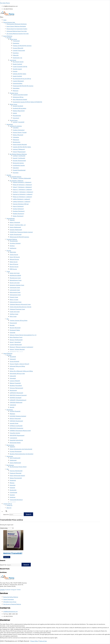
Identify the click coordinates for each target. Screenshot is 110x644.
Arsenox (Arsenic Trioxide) (20, 132)
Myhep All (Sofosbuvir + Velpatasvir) (22, 185)
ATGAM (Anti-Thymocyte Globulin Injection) (21, 232)
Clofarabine (16, 137)
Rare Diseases (10, 465)
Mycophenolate (17, 116)
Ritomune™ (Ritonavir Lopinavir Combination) (21, 347)
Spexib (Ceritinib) (17, 76)
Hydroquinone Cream (15, 295)
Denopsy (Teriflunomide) (16, 340)
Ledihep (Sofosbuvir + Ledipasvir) (22, 202)
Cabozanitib (13, 376)
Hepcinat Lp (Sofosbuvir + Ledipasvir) (23, 194)
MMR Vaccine (13, 269)
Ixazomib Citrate (14, 423)
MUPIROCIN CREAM (15, 275)
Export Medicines (8, 36)
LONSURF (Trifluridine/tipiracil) (18, 400)
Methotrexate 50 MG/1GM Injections (19, 237)
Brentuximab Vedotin (15, 443)
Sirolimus (12, 246)
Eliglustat (12, 220)
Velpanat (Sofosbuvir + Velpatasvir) (22, 182)
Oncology (9, 38)
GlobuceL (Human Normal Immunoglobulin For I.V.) (23, 335)
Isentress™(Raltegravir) (19, 149)
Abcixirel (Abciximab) (15, 328)
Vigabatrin (12, 447)
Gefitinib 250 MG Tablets (20, 74)
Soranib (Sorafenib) (18, 106)
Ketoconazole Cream (15, 292)
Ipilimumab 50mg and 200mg (17, 366)
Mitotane (12, 483)
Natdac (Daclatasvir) (18, 216)
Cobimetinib (13, 405)
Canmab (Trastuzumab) (19, 50)
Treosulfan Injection (15, 433)
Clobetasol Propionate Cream (17, 309)
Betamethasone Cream (16, 280)
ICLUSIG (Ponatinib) (15, 411)
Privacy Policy (34, 641)
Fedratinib (12, 488)
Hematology (10, 124)
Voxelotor (12, 495)
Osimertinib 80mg (18, 83)
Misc (8, 319)
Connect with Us (8, 504)
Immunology (10, 456)
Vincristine (16, 173)
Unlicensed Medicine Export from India (17, 31)
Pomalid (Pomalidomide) (19, 170)
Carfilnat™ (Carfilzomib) (19, 156)
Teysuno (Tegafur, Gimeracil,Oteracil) (19, 364)
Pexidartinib (13, 480)
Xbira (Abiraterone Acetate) (20, 99)
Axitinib (15, 113)
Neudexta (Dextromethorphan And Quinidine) (22, 454)
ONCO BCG (13, 252)
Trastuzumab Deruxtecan (16, 500)
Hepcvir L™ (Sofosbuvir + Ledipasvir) (22, 189)
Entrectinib (13, 485)
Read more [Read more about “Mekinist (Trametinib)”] (7, 557)
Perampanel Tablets (15, 330)
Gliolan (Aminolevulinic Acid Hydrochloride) (21, 449)
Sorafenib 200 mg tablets (20, 108)
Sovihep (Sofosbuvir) (18, 209)
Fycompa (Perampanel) (16, 451)
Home (5, 20)
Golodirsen (13, 497)
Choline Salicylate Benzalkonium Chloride (20, 307)
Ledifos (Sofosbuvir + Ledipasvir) (22, 199)
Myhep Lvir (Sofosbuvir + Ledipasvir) (22, 197)
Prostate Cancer (14, 93)
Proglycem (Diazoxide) (16, 473)
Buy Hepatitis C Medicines (17, 181)
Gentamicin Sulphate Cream (17, 285)
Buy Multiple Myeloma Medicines (18, 154)
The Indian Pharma (5, 3)
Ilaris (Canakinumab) (15, 458)
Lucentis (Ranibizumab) (16, 345)
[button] (55, 17)
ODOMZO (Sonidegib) (16, 398)
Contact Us (9, 505)
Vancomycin (16, 118)
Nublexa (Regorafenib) (19, 111)
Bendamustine (17, 142)
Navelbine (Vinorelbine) (16, 386)
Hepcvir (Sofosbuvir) (18, 206)
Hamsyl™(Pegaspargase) (19, 152)
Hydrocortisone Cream (16, 302)
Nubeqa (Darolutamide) (16, 478)
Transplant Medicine (12, 239)
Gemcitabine (16, 88)
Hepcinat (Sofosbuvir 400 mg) (21, 204)
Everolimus (16, 53)
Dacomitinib (13, 357)
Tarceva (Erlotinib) (14, 361)
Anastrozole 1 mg (17, 58)
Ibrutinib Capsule (17, 69)
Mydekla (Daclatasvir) (19, 214)
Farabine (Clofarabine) (19, 130)
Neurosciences (10, 445)
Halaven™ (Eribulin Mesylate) (17, 349)
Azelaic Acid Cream (15, 273)
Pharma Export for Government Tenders (17, 29)
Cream (8, 271)
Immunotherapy (11, 218)
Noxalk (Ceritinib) (17, 64)
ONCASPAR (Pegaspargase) (17, 435)
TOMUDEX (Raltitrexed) (16, 402)
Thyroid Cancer (14, 120)
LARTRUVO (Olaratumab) (16, 393)
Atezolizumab (13, 390)
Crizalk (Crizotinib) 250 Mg (20, 67)
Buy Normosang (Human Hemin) (18, 467)
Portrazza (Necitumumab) (16, 388)
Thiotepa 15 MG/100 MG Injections (22, 46)
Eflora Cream (13, 316)
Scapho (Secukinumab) (16, 234)
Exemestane (16, 43)
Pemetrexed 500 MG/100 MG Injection (23, 86)
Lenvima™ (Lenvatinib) (19, 122)
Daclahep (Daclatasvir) (19, 211)
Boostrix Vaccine (14, 267)
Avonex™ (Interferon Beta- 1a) (18, 225)
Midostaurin (16, 140)
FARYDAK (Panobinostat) (16, 421)
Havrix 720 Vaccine (15, 257)
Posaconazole (13, 323)
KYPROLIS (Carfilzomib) (16, 426)
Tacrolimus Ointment (15, 243)
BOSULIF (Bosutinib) (15, 419)
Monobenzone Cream (15, 278)
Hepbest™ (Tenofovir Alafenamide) (22, 178)
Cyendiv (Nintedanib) (18, 81)
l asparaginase (13, 438)
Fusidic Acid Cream (15, 312)
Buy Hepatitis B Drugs (15, 177)
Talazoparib (13, 359)
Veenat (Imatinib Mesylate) (20, 144)
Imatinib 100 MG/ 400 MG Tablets (22, 147)
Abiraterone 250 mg (18, 97)
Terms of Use (43, 641)
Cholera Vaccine (14, 255)
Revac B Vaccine (14, 264)
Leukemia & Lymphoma (16, 126)
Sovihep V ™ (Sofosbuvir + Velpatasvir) (23, 192)
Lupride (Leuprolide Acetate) (20, 95)
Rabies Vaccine (14, 262)
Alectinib (12, 407)
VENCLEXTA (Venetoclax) (16, 428)
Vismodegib (13, 378)
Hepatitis (9, 175)
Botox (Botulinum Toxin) (16, 337)
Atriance (12, 369)
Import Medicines (8, 353)
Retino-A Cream (14, 300)
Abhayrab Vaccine (14, 259)
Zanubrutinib (13, 490)
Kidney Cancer (13, 104)
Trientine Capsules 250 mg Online (19, 320)
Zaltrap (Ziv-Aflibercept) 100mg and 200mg (21, 371)
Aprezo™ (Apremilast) (15, 342)
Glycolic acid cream (15, 283)
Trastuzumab (16, 41)
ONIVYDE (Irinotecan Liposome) (18, 395)
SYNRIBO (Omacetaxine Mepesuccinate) (20, 431)
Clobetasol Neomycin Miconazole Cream (20, 304)
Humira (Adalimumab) (15, 227)
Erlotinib (15, 71)
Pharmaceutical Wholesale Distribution (17, 24)
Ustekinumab (13, 460)
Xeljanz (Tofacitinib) (15, 222)
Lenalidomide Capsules (19, 165)
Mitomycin (16, 91)
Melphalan (12, 414)
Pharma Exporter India (9, 22)
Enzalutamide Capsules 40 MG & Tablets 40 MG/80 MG (27, 102)
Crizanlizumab (13, 492)
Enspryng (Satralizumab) (16, 471)
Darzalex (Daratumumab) (19, 161)
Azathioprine (13, 248)
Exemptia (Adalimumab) (16, 230)
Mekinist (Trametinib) (15, 383)
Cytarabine (16, 128)
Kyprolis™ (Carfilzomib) (19, 158)
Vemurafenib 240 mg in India (17, 374)
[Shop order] (7, 528)
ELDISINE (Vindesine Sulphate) (18, 416)
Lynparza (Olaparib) (15, 381)
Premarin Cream (14, 297)
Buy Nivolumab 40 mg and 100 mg (22, 79)
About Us (9, 508)
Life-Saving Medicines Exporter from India (18, 34)
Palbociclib (16, 55)
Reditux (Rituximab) (18, 135)
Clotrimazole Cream (15, 288)
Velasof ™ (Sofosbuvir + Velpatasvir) (22, 187)
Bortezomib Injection (18, 163)
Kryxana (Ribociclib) (18, 48)
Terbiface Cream (14, 314)
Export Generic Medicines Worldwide (16, 26)
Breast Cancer (13, 39)
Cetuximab (12, 333)
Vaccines (9, 251)
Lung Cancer (13, 60)
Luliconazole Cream (15, 290)
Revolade (12, 325)
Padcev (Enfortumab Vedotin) (17, 476)
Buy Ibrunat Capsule (18, 62)
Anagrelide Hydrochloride (16, 440)
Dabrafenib (16, 168)
